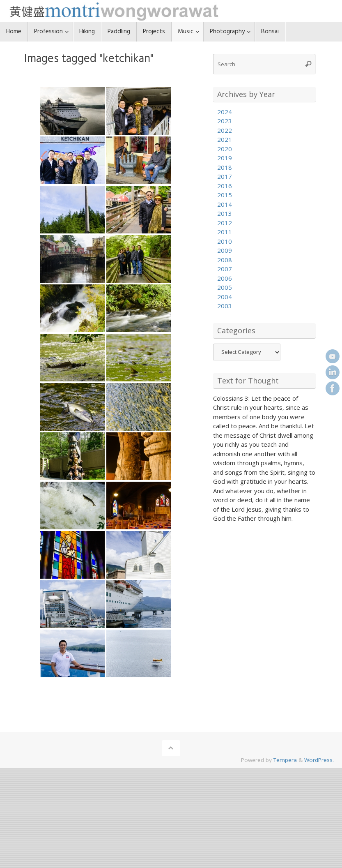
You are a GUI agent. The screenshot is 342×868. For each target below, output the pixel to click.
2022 (225, 130)
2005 (225, 287)
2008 (225, 260)
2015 (225, 195)
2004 (225, 297)
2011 (225, 232)
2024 (225, 112)
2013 (225, 213)
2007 (225, 269)
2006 (225, 278)
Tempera (285, 760)
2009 (225, 250)
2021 (225, 139)
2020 (225, 149)
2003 (225, 306)
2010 (225, 241)
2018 (225, 167)
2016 (225, 186)
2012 (225, 223)
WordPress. (319, 760)
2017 (225, 176)
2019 (225, 158)
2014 (225, 204)
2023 (225, 121)
